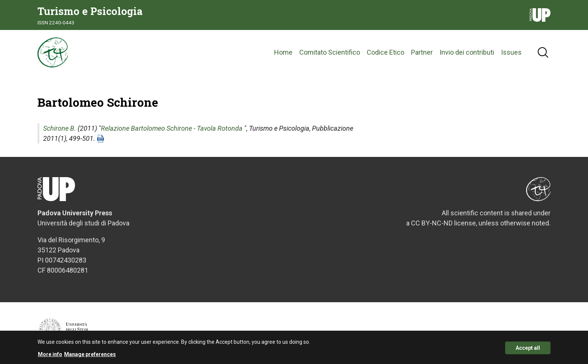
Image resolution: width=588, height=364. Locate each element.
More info (50, 357)
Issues (511, 52)
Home (283, 52)
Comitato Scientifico (330, 52)
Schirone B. (60, 128)
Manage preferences (90, 357)
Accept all (528, 350)
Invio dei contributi (467, 52)
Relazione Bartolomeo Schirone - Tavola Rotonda (172, 128)
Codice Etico (385, 52)
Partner (422, 52)
